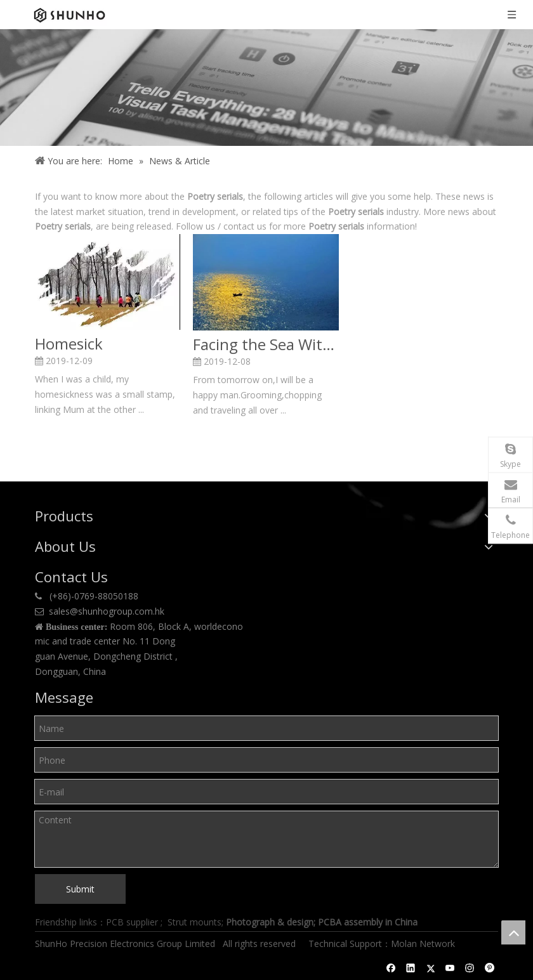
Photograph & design (270, 922)
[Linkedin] (411, 968)
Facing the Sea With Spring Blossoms (266, 344)
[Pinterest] (490, 968)
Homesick (69, 344)
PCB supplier (132, 922)
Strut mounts (194, 922)
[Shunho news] (266, 88)
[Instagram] (470, 968)
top (513, 932)
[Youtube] (450, 968)
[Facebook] (391, 968)
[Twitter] (431, 968)
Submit (80, 889)
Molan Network (424, 944)
